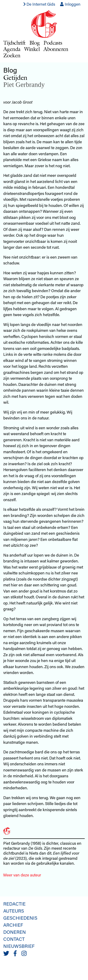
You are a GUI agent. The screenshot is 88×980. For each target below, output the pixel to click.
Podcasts (53, 43)
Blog (35, 43)
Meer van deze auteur (22, 875)
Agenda (12, 49)
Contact (14, 939)
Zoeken (12, 55)
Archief (13, 925)
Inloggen (70, 4)
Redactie (14, 904)
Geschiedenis (20, 918)
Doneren (15, 932)
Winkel (32, 49)
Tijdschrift (14, 43)
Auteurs (14, 911)
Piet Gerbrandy (24, 85)
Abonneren (56, 49)
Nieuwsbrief (19, 946)
